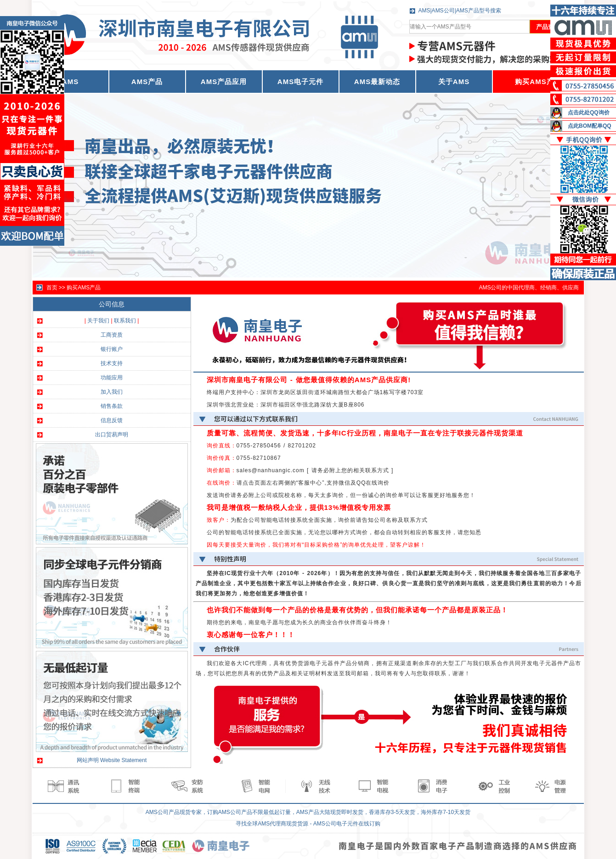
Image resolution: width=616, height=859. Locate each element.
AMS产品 (147, 82)
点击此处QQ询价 (589, 113)
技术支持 (112, 363)
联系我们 (125, 321)
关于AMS (454, 82)
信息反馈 (112, 420)
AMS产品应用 (224, 82)
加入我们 (112, 392)
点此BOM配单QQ (590, 126)
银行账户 (112, 349)
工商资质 (112, 335)
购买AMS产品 (538, 82)
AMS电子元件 (300, 82)
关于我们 (98, 321)
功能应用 (112, 378)
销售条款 (112, 406)
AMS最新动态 (377, 82)
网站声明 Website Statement (112, 760)
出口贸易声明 (112, 435)
